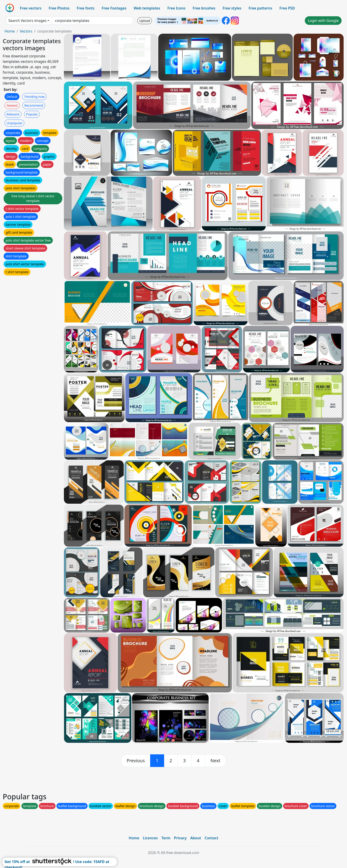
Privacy (180, 838)
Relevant (13, 114)
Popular (32, 114)
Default (12, 97)
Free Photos (59, 8)
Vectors (26, 31)
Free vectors (31, 8)
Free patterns (260, 8)
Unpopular (14, 123)
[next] (215, 761)
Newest (12, 105)
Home (10, 31)
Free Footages (114, 8)
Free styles (232, 8)
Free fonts (86, 8)
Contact (211, 838)
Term (166, 838)
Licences (150, 838)
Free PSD (287, 8)
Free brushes (204, 8)
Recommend (34, 105)
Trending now (34, 97)
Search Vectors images (27, 21)
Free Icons (176, 8)
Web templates (147, 8)
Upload (145, 21)
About (196, 838)
